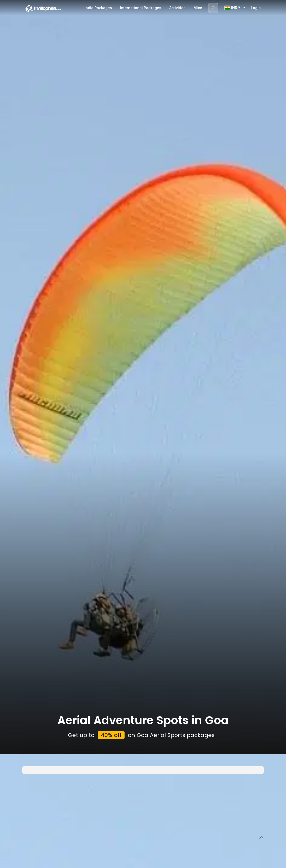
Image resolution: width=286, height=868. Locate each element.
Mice (198, 8)
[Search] (213, 8)
